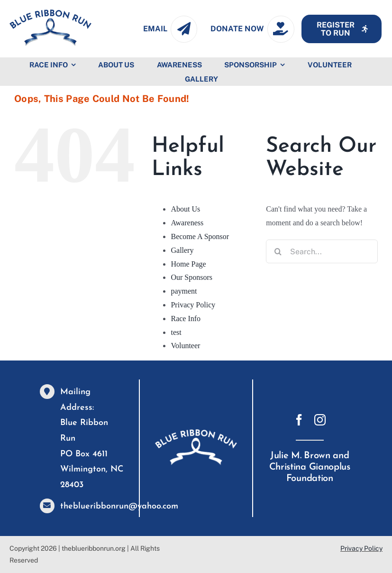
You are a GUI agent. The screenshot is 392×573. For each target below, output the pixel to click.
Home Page (188, 264)
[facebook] (299, 420)
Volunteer (185, 346)
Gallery (182, 250)
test (176, 332)
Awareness (187, 223)
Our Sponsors (191, 277)
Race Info (186, 319)
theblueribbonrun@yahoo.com (119, 506)
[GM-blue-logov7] (50, 13)
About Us (185, 209)
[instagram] (320, 420)
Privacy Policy (193, 305)
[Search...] (322, 251)
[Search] (278, 251)
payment (184, 291)
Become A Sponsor (200, 236)
